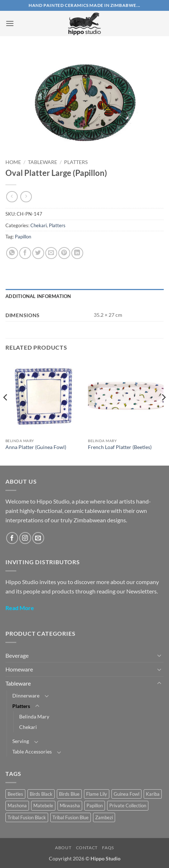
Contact (87, 848)
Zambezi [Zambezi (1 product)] (104, 817)
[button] (10, 23)
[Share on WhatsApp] (12, 253)
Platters (76, 162)
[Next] (163, 412)
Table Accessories (32, 752)
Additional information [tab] (38, 296)
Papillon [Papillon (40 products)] (95, 806)
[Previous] (6, 412)
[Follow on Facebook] (12, 538)
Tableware (43, 162)
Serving (21, 741)
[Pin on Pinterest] (64, 253)
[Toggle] (159, 655)
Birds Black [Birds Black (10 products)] (41, 794)
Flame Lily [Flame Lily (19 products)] (97, 794)
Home (13, 162)
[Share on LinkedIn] (77, 253)
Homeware (19, 669)
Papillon (23, 237)
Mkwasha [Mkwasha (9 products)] (70, 806)
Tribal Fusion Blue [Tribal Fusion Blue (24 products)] (71, 817)
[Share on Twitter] (38, 253)
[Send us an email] (38, 538)
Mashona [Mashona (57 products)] (17, 806)
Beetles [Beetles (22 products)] (15, 794)
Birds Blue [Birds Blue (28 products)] (69, 794)
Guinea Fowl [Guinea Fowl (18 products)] (126, 794)
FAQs (108, 848)
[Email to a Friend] (51, 253)
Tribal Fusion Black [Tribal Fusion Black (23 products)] (27, 817)
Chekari (39, 225)
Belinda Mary (34, 716)
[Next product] (12, 197)
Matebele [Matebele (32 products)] (43, 806)
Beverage (17, 655)
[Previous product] (26, 197)
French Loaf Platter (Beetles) (120, 447)
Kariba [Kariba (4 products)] (153, 794)
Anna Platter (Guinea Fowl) (36, 447)
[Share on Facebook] (25, 253)
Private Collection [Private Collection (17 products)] (128, 806)
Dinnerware (26, 696)
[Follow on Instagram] (25, 538)
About (63, 848)
